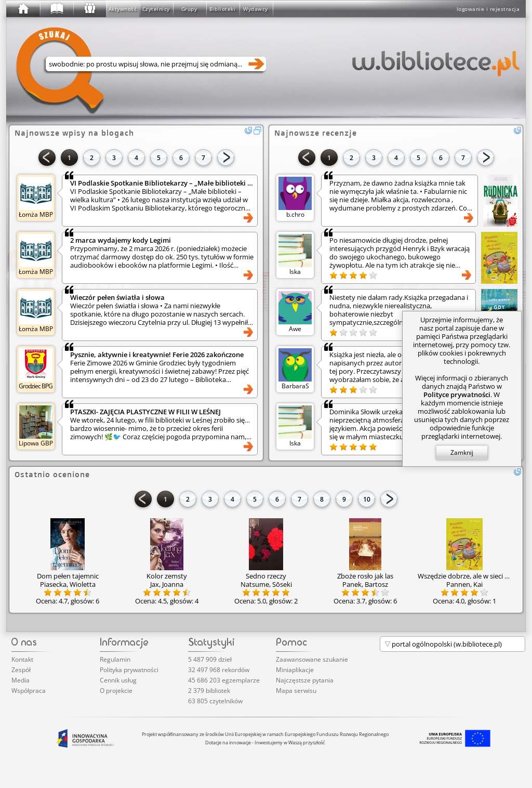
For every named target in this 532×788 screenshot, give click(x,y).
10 (367, 499)
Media (21, 680)
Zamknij (462, 452)
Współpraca (29, 691)
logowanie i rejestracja (488, 9)
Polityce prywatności (457, 395)
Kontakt (22, 659)
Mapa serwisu (296, 691)
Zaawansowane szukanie (312, 659)
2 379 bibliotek (209, 691)
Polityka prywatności (129, 670)
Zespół (21, 670)
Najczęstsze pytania (305, 680)
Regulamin (115, 659)
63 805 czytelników (215, 701)
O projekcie (116, 691)
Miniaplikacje (295, 670)
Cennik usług (118, 680)
